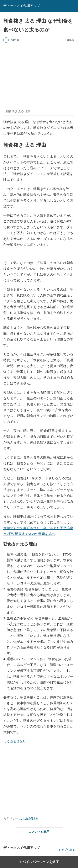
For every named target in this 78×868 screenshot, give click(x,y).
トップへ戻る (67, 850)
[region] (39, 779)
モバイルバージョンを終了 (39, 862)
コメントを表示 (39, 832)
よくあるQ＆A (14, 741)
